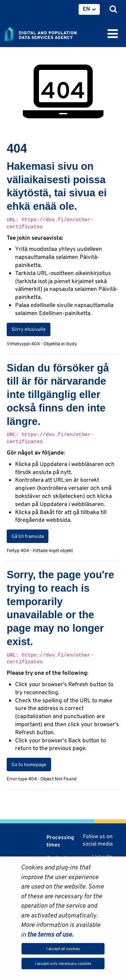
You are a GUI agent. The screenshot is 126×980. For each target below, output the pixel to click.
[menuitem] (89, 9)
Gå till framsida (28, 536)
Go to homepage (29, 765)
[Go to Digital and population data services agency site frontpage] (56, 33)
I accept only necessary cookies (63, 963)
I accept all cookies (63, 949)
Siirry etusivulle (29, 329)
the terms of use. (50, 934)
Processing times (60, 841)
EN (86, 9)
